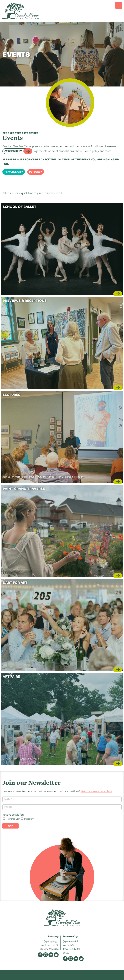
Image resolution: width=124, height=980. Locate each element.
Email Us (56, 955)
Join (10, 826)
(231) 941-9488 (70, 941)
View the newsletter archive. (96, 791)
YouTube (51, 955)
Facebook (40, 955)
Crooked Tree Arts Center (21, 11)
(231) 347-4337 (51, 941)
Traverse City (14, 172)
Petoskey (36, 172)
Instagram (46, 955)
